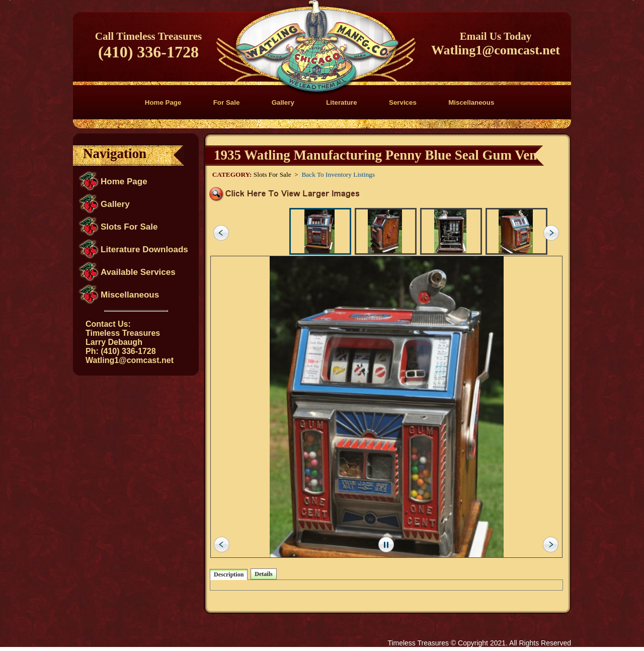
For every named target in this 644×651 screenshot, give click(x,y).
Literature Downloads (144, 249)
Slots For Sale (129, 227)
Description (229, 574)
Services (403, 102)
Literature (341, 102)
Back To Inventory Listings (338, 174)
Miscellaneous (471, 102)
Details (263, 574)
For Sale (227, 102)
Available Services (138, 272)
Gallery (283, 102)
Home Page (163, 102)
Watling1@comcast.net (496, 50)
